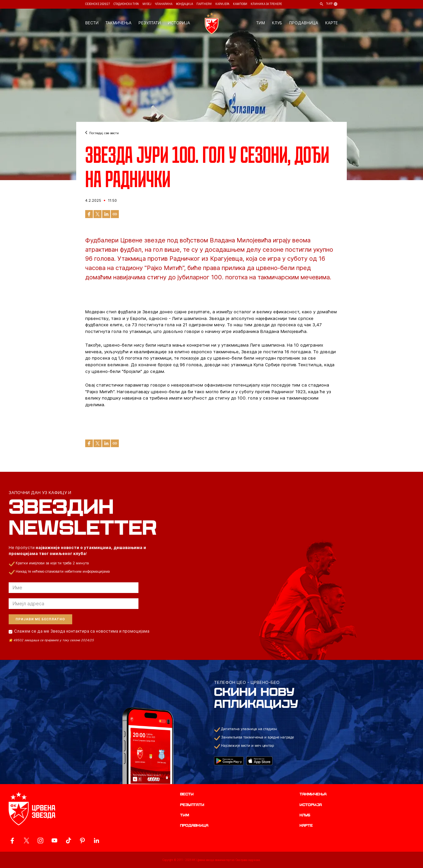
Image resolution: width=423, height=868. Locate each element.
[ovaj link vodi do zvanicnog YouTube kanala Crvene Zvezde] (54, 841)
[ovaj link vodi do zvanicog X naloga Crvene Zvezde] (26, 841)
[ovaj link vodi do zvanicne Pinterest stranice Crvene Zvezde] (82, 841)
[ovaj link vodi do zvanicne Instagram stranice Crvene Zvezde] (40, 841)
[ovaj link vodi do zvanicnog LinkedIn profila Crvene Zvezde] (96, 841)
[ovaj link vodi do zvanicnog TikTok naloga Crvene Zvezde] (68, 841)
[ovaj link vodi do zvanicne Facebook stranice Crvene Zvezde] (12, 841)
